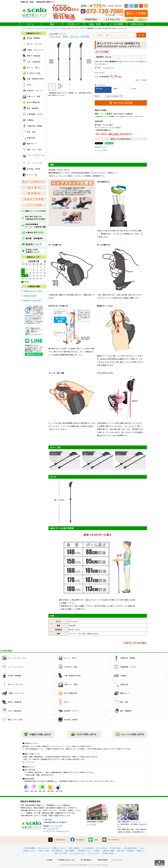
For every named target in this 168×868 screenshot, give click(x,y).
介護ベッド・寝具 (43, 857)
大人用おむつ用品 (115, 855)
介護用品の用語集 (29, 296)
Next (89, 61)
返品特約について (101, 147)
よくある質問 (116, 24)
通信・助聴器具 (70, 857)
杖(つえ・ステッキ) (36, 28)
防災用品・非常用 (108, 860)
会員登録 (130, 20)
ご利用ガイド (73, 24)
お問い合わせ (138, 24)
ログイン (142, 20)
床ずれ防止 (85, 36)
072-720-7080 (57, 833)
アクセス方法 (91, 831)
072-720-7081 (53, 835)
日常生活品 (130, 857)
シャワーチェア (55, 36)
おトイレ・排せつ (101, 855)
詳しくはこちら (28, 762)
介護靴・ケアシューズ (59, 855)
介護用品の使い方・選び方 (33, 291)
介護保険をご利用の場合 (32, 300)
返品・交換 (95, 24)
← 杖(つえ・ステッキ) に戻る (135, 643)
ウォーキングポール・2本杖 (56, 28)
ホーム (31, 24)
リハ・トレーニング (94, 860)
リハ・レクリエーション (77, 860)
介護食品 (97, 857)
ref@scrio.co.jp (63, 838)
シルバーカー (74, 36)
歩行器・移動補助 (29, 855)
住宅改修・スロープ (29, 857)
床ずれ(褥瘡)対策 (57, 857)
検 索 (141, 35)
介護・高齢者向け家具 (130, 855)
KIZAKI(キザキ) (109, 68)
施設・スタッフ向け (61, 860)
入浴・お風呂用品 (88, 855)
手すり (142, 855)
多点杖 (65, 36)
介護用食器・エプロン (84, 857)
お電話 (141, 831)
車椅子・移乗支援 (74, 855)
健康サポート (141, 857)
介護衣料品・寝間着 (108, 857)
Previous (51, 61)
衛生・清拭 (121, 857)
